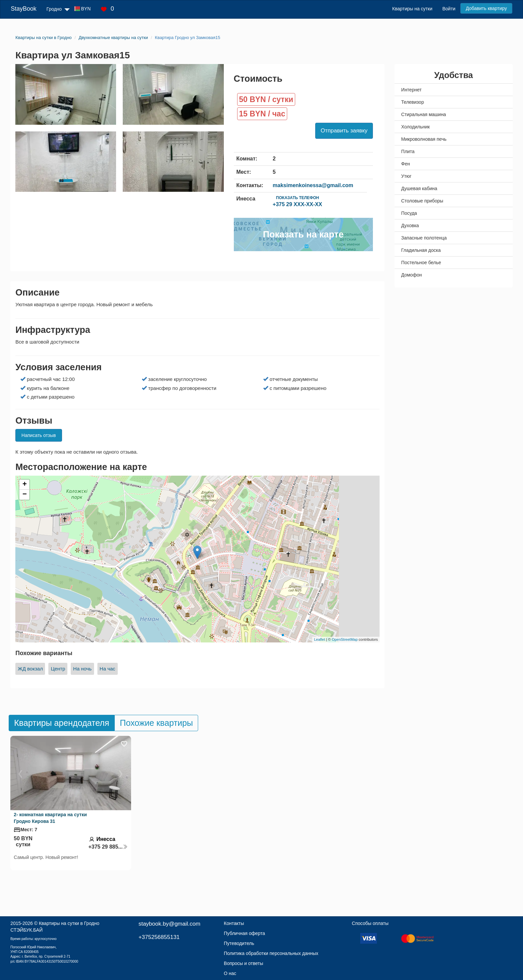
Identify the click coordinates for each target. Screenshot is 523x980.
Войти (449, 9)
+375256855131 (159, 937)
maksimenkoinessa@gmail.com (313, 185)
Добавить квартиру (486, 8)
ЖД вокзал (30, 669)
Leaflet (319, 639)
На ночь (82, 669)
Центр (58, 669)
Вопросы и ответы (243, 963)
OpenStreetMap (345, 639)
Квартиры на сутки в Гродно (69, 923)
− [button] (25, 495)
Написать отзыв (39, 435)
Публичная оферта (244, 933)
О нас (230, 973)
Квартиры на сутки (412, 9)
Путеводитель (239, 943)
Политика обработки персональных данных (271, 953)
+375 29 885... (108, 847)
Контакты (234, 923)
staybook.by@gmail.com (169, 924)
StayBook (24, 9)
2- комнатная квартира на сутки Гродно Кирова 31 (50, 818)
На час (108, 669)
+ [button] (25, 485)
